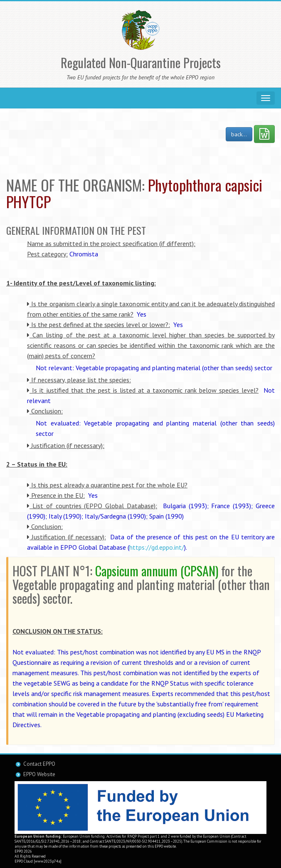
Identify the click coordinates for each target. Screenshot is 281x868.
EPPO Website (39, 774)
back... (239, 134)
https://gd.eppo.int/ (157, 547)
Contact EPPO (39, 764)
